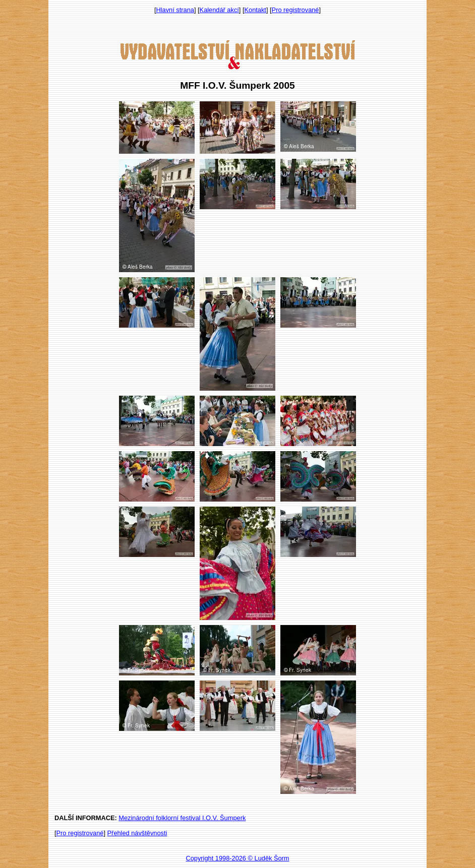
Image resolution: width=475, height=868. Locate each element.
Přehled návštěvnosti (137, 833)
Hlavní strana (175, 10)
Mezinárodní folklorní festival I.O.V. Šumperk (182, 818)
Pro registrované (295, 10)
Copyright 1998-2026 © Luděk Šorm (237, 858)
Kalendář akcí (219, 10)
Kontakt (255, 10)
